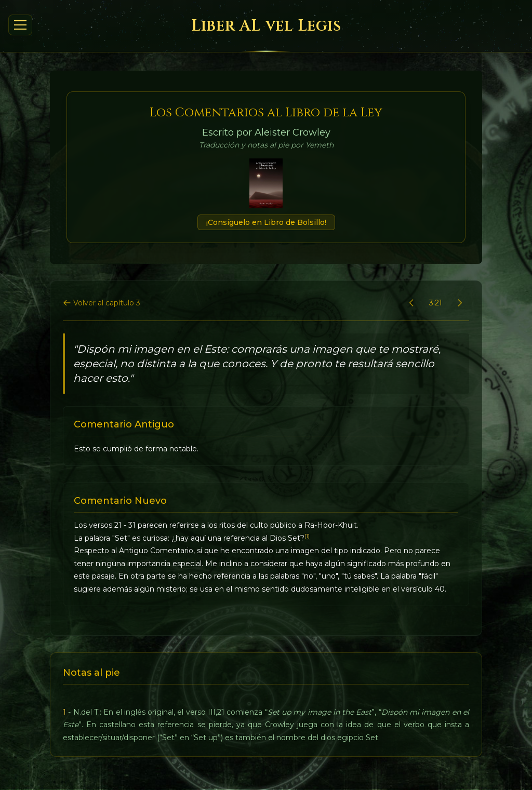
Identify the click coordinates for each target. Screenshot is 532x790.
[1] (307, 536)
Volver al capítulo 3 (102, 303)
